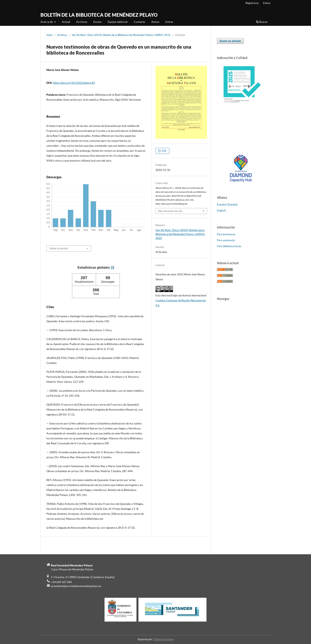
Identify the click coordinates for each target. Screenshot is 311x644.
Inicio (49, 35)
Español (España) (227, 204)
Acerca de (47, 22)
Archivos (82, 22)
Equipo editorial (118, 22)
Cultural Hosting (163, 639)
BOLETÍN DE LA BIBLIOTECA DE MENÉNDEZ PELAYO (99, 15)
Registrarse (252, 3)
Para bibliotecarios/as (229, 246)
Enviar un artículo (230, 41)
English (221, 210)
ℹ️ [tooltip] (112, 268)
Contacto (139, 22)
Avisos (155, 22)
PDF (164, 151)
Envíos (97, 22)
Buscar (262, 22)
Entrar (169, 22)
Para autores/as (226, 240)
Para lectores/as (226, 234)
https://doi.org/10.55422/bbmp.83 (74, 83)
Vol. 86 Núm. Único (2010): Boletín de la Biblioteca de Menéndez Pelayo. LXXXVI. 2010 (121, 35)
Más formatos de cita (170, 211)
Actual (66, 22)
